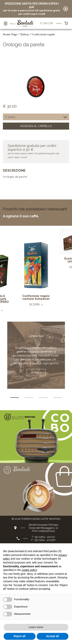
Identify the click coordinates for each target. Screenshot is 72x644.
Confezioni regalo (43, 34)
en (46, 23)
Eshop (25, 34)
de (51, 23)
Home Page (10, 34)
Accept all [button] (53, 636)
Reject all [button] (20, 636)
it (41, 23)
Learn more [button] (36, 627)
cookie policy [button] (29, 570)
